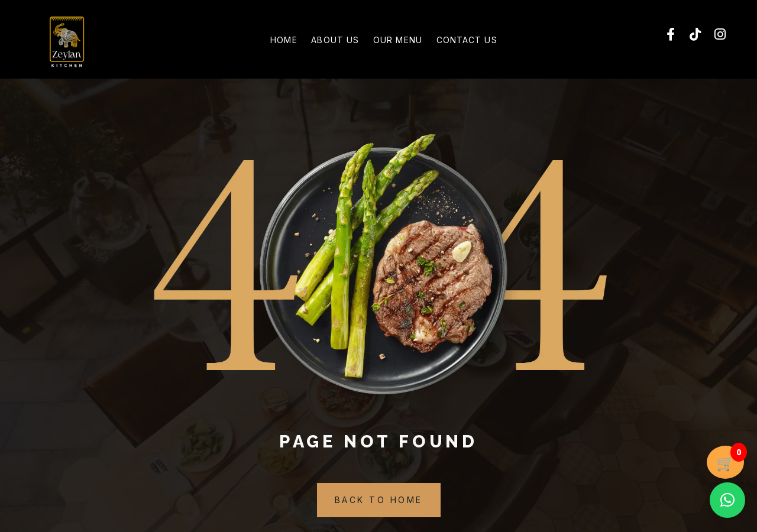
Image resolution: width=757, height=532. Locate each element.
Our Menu (404, 42)
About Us (329, 42)
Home (266, 42)
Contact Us (485, 42)
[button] (727, 500)
